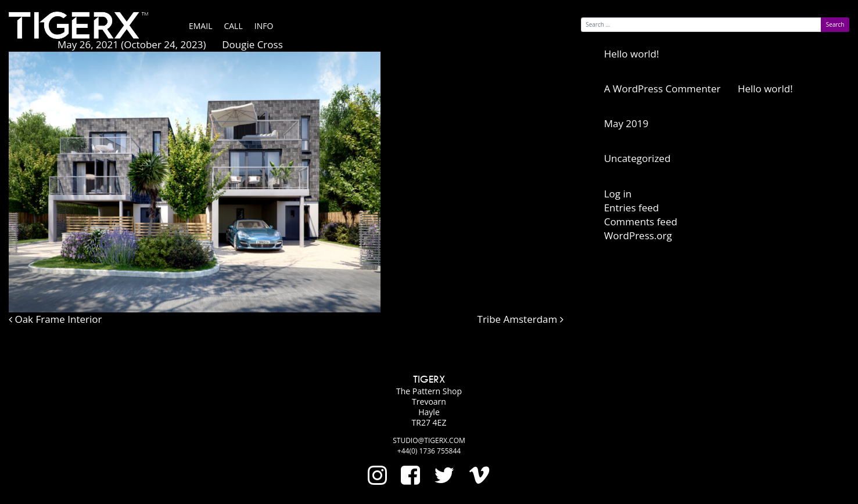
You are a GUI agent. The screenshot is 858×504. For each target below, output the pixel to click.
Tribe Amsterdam (520, 319)
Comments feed (641, 222)
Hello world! (632, 54)
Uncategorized (638, 158)
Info (264, 26)
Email (200, 26)
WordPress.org (638, 235)
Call (233, 26)
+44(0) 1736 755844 (429, 451)
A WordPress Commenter (663, 89)
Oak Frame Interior (55, 319)
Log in (618, 194)
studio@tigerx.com (429, 440)
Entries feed (631, 208)
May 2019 (627, 123)
